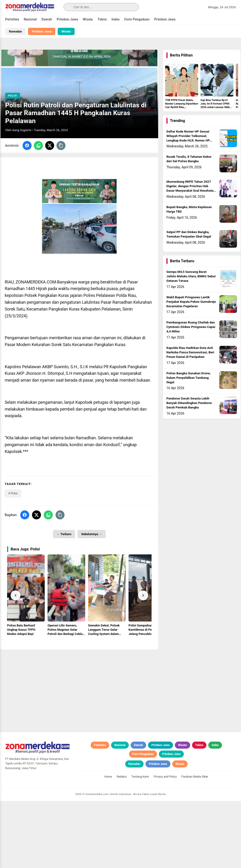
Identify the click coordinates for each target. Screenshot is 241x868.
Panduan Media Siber (195, 844)
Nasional (30, 19)
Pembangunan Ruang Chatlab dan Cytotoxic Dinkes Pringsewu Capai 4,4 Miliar (191, 328)
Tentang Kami (140, 844)
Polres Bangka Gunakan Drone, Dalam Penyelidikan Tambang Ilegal (189, 379)
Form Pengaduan (137, 19)
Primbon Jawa (67, 19)
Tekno (102, 19)
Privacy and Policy (165, 844)
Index (116, 19)
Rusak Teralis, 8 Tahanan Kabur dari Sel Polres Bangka (189, 160)
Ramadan (15, 31)
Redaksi (122, 844)
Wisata (88, 19)
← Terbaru (64, 535)
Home (108, 844)
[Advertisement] (79, 684)
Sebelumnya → (92, 535)
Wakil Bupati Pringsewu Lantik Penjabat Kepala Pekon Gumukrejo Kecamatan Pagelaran (191, 303)
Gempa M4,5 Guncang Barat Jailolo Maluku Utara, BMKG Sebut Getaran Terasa (191, 278)
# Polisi (13, 495)
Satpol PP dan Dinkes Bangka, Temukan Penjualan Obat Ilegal (189, 236)
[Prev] (16, 596)
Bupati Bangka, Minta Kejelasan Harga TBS (189, 211)
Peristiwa (12, 19)
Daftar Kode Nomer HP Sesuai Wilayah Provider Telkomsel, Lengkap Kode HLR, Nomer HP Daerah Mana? (188, 139)
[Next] (143, 596)
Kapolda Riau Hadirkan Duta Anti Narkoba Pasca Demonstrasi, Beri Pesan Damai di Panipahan (190, 354)
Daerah (47, 19)
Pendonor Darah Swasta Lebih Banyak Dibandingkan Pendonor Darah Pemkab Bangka (189, 404)
